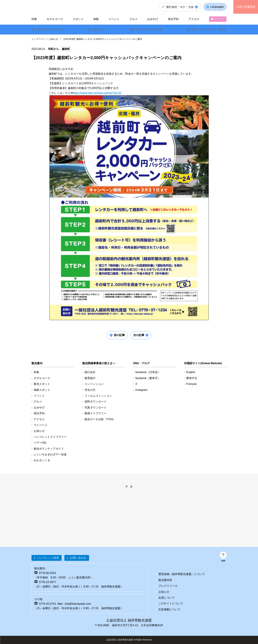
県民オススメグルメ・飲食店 (209, 29)
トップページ (38, 39)
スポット (78, 19)
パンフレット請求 (48, 558)
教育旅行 (90, 378)
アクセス (194, 19)
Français (191, 384)
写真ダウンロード (96, 407)
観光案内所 (165, 580)
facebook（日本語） (148, 372)
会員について (167, 598)
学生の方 (90, 390)
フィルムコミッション (98, 396)
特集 (34, 19)
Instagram (141, 390)
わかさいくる (42, 460)
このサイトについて (171, 603)
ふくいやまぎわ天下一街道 (50, 454)
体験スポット (42, 390)
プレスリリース (168, 586)
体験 (96, 19)
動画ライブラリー (96, 413)
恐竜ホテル (99, 29)
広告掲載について (169, 609)
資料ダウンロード (96, 402)
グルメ (133, 19)
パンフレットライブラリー (50, 437)
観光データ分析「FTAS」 (100, 419)
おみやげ (153, 19)
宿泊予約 (173, 19)
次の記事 (139, 335)
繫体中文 (192, 378)
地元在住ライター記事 (148, 29)
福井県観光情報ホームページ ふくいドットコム (54, 7)
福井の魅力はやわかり (49, 29)
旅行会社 (90, 372)
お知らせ (54, 39)
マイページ (219, 19)
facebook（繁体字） (148, 378)
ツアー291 (40, 443)
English (191, 372)
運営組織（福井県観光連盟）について (182, 574)
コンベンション (94, 384)
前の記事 (119, 335)
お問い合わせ (78, 558)
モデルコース (55, 19)
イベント (114, 19)
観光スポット (42, 384)
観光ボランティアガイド (49, 449)
